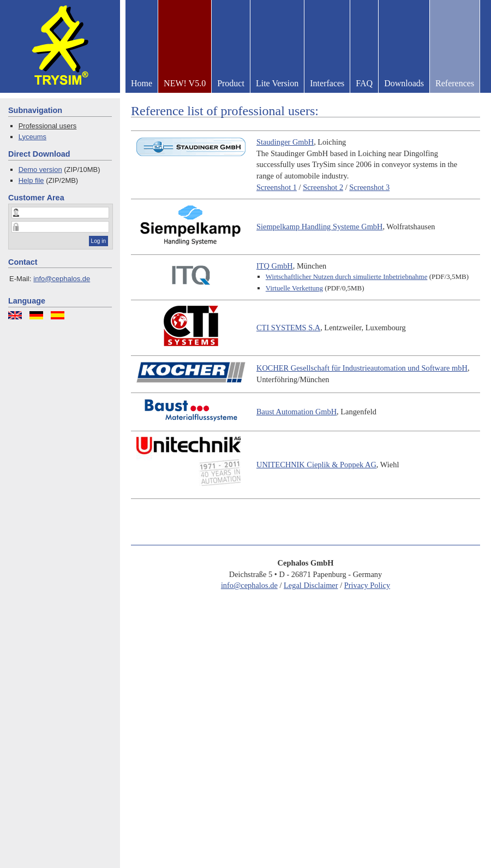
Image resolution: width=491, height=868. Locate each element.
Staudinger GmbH (285, 142)
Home (142, 83)
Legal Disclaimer (311, 585)
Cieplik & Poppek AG (316, 465)
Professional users (48, 126)
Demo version (40, 170)
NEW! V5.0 (185, 83)
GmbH (275, 266)
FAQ (364, 83)
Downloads (404, 83)
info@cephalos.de (62, 279)
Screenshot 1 (277, 187)
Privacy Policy (367, 585)
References (455, 83)
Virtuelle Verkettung (294, 288)
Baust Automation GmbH (297, 412)
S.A (288, 328)
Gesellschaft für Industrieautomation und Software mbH (362, 368)
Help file (31, 180)
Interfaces (327, 83)
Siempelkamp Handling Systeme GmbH (319, 227)
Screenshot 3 (369, 187)
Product (231, 83)
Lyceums (32, 137)
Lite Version (277, 83)
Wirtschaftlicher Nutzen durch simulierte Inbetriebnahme (347, 277)
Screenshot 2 (323, 187)
